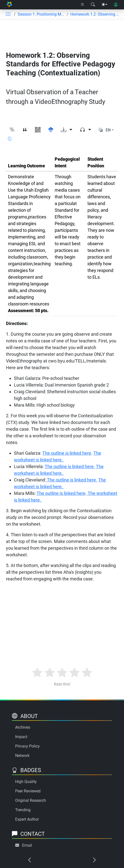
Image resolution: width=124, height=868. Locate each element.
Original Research (31, 800)
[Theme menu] (104, 5)
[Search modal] (93, 5)
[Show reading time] (10, 139)
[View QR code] (38, 130)
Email (27, 845)
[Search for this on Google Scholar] (51, 130)
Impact (21, 737)
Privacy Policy (27, 746)
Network (22, 756)
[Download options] (67, 130)
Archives (23, 727)
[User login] (116, 5)
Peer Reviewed (28, 791)
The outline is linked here (67, 453)
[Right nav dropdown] (83, 5)
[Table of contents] (8, 14)
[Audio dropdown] (85, 130)
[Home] (9, 5)
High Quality (26, 782)
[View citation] (25, 130)
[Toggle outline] (12, 130)
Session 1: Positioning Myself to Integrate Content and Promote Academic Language (41, 14)
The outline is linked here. (70, 466)
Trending (23, 810)
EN (108, 130)
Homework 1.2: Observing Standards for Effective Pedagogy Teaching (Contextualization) (95, 14)
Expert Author (27, 819)
